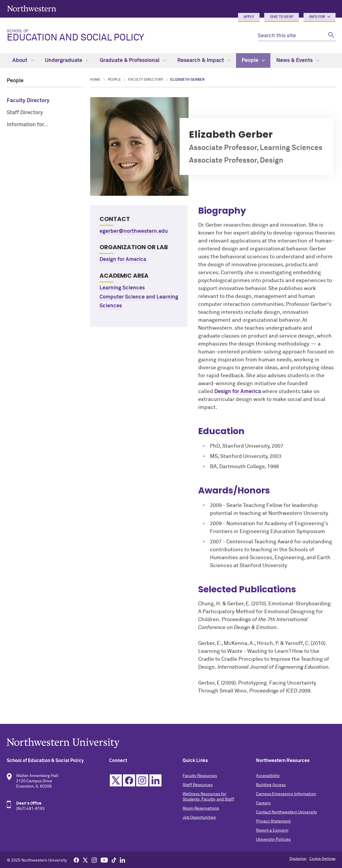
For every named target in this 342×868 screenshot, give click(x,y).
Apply (249, 17)
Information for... (27, 125)
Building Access (271, 785)
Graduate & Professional (133, 60)
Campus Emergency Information (286, 794)
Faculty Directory (28, 101)
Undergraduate (67, 60)
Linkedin (155, 780)
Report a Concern (272, 830)
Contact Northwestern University (287, 812)
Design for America (123, 259)
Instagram (142, 780)
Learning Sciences (122, 288)
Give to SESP (282, 17)
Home (95, 80)
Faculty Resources (200, 776)
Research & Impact (204, 60)
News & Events (298, 60)
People (253, 60)
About (23, 60)
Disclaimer (298, 859)
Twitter (116, 780)
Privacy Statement (273, 821)
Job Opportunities (199, 818)
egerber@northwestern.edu (134, 231)
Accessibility (268, 776)
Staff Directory (25, 113)
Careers (263, 803)
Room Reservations (201, 808)
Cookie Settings (322, 859)
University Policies (273, 840)
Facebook (129, 780)
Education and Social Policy (128, 36)
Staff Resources (198, 785)
